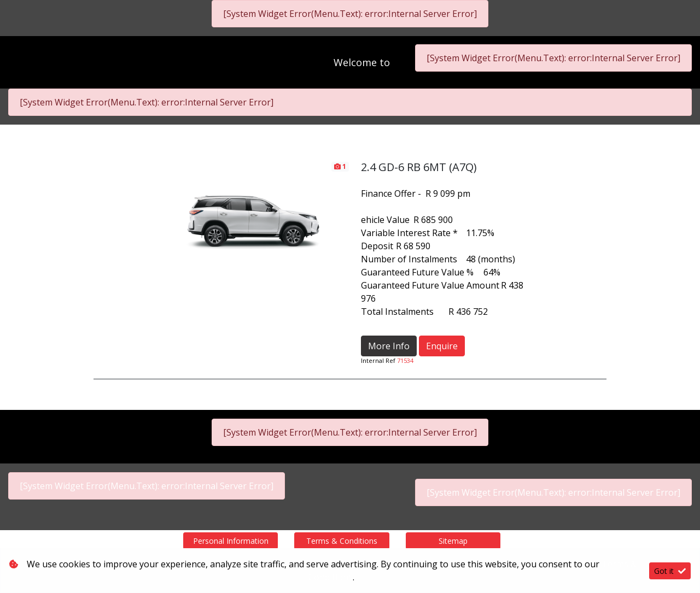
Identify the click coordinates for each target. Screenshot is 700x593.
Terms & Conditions (342, 541)
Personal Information (231, 541)
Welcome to (363, 62)
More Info (389, 346)
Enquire (442, 346)
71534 (405, 360)
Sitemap (453, 541)
